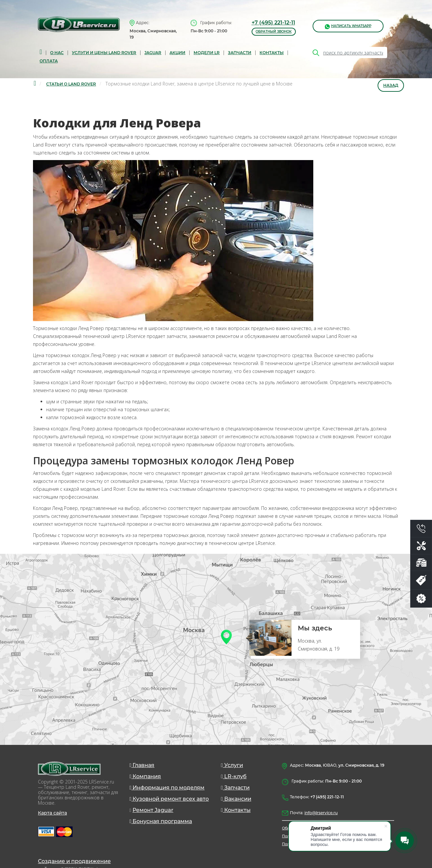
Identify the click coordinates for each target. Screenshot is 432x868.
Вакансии (236, 799)
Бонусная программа (161, 821)
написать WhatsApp (348, 26)
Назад (391, 85)
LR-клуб (234, 776)
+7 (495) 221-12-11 (273, 23)
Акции (177, 53)
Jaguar (153, 53)
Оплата (49, 61)
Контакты (272, 53)
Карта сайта (52, 813)
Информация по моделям (167, 788)
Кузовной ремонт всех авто (169, 799)
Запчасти (235, 788)
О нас (57, 53)
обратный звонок (274, 32)
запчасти (240, 53)
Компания (145, 776)
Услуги (232, 765)
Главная (142, 765)
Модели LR (207, 53)
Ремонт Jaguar (153, 810)
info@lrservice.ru (321, 813)
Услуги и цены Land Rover (104, 53)
